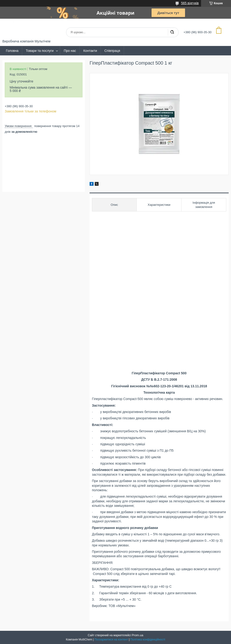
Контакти (90, 51)
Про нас (70, 51)
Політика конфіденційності (148, 640)
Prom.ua (138, 635)
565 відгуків (190, 3)
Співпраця (112, 51)
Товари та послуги (40, 51)
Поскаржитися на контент (111, 640)
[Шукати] (172, 32)
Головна (12, 51)
